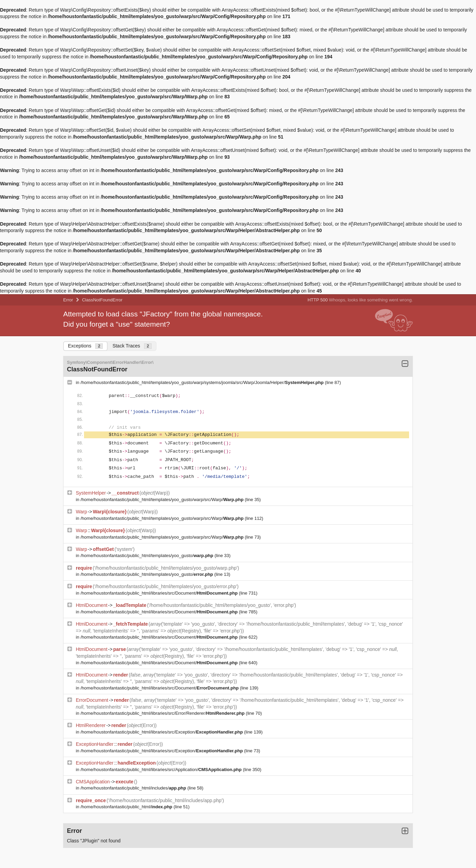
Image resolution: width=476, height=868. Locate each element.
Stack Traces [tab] (132, 346)
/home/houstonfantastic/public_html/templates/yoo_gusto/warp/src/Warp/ (163, 500)
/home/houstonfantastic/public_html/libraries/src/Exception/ (162, 732)
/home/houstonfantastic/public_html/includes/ (134, 788)
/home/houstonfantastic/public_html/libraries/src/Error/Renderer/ (163, 713)
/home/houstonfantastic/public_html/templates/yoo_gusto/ (148, 556)
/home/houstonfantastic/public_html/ (127, 807)
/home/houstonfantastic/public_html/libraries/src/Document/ (160, 593)
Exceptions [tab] (85, 346)
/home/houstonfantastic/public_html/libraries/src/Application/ (162, 770)
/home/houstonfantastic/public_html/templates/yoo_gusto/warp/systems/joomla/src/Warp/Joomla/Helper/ (203, 382)
